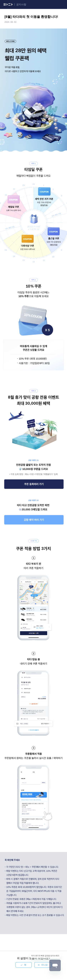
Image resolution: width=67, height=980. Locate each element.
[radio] (24, 965)
